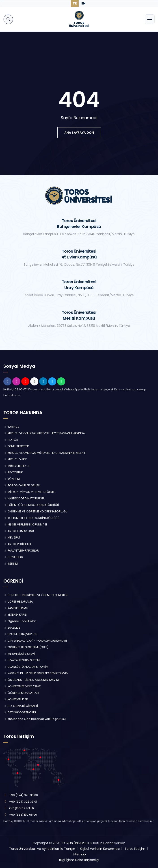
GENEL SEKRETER (16, 446)
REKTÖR (11, 440)
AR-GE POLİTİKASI (17, 544)
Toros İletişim (135, 849)
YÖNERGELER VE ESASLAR (22, 686)
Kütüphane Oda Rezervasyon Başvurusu (35, 719)
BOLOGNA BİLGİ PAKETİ (21, 706)
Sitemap (79, 854)
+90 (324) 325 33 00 (24, 795)
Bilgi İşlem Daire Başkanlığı (79, 860)
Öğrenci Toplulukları (20, 621)
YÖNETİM (12, 479)
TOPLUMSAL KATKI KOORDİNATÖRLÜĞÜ (31, 518)
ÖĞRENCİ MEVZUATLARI (21, 693)
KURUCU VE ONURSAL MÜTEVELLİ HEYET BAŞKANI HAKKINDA (44, 433)
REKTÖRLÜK (13, 472)
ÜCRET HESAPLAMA (18, 602)
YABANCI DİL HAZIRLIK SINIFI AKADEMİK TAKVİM (36, 673)
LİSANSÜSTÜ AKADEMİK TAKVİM (26, 667)
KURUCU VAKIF (15, 459)
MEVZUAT (12, 537)
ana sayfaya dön (79, 133)
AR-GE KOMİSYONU (19, 531)
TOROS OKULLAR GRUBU (22, 485)
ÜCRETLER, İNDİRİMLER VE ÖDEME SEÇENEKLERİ (36, 595)
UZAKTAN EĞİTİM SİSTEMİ (22, 660)
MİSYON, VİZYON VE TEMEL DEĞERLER (30, 492)
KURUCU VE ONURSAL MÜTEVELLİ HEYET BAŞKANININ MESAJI (44, 453)
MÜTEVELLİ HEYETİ (17, 466)
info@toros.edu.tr (22, 808)
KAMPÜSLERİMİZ (16, 608)
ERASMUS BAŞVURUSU (20, 634)
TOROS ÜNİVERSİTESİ (77, 843)
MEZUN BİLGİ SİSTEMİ (19, 654)
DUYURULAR (13, 557)
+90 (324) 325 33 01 (23, 802)
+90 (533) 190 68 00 (23, 815)
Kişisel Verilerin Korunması (100, 849)
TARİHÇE (11, 427)
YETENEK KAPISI (15, 615)
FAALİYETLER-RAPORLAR (21, 551)
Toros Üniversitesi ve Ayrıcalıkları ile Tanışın (42, 849)
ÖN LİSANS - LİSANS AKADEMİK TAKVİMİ (31, 680)
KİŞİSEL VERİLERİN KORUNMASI (25, 524)
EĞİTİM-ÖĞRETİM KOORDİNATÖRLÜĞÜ (31, 505)
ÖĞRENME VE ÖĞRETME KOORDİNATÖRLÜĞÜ (35, 511)
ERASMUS (12, 628)
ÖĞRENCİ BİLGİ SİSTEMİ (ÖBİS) (26, 647)
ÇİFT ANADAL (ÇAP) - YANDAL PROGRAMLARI (35, 641)
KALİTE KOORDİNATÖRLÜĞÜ (24, 498)
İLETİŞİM (11, 564)
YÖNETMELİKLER (16, 699)
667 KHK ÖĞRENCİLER (20, 712)
